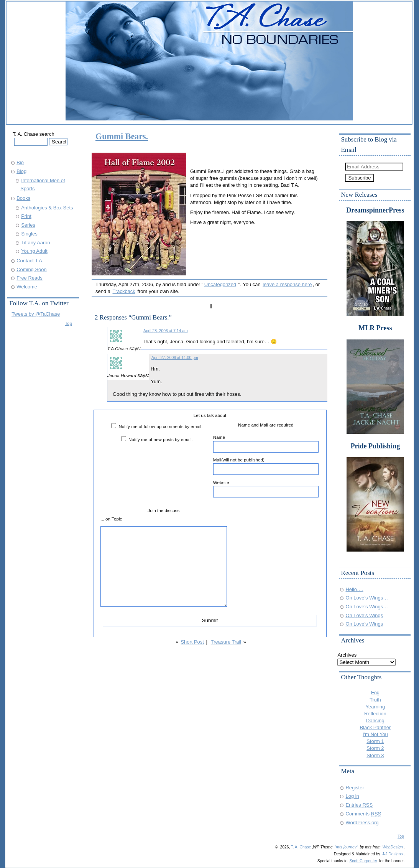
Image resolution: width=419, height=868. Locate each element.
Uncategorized (220, 284)
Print (26, 216)
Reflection (375, 714)
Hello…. (354, 589)
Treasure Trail (226, 642)
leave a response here (287, 284)
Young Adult (34, 251)
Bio (20, 162)
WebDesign (392, 847)
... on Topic (111, 519)
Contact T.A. (30, 261)
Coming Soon (31, 269)
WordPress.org (362, 823)
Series (28, 225)
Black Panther (375, 727)
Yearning (375, 707)
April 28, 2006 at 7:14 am (166, 331)
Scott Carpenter (363, 861)
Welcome (27, 287)
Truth (375, 700)
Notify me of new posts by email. (161, 439)
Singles (29, 234)
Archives (347, 655)
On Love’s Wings (364, 615)
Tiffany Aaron (36, 243)
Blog (21, 171)
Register (355, 788)
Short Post (192, 642)
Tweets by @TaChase (36, 314)
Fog (375, 693)
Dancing (375, 721)
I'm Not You (375, 734)
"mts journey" (346, 847)
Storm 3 (375, 755)
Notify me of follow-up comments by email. (160, 426)
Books (23, 198)
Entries (359, 805)
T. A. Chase (301, 847)
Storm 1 (375, 741)
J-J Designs (393, 854)
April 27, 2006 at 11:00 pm (175, 358)
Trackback (124, 291)
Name (266, 443)
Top (68, 323)
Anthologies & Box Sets (47, 208)
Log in (352, 796)
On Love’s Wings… (367, 598)
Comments (363, 814)
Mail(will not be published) (266, 466)
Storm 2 (375, 748)
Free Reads (30, 278)
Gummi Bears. (122, 136)
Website (266, 489)
